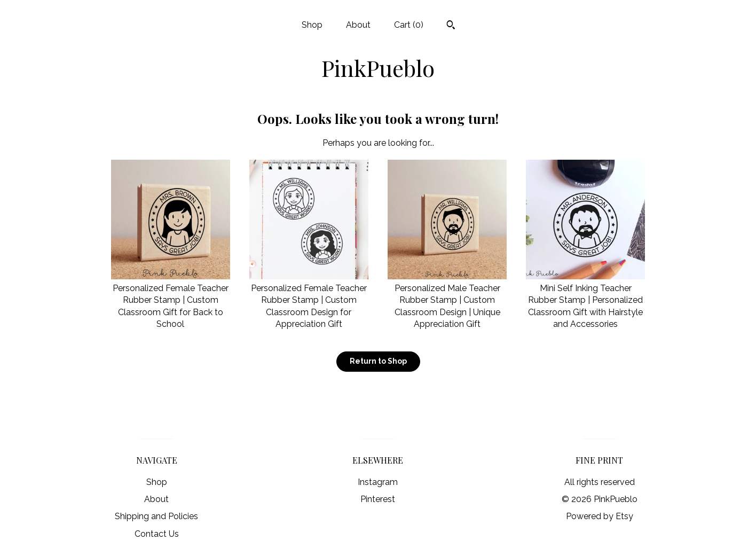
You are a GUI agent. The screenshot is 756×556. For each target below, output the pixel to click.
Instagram (378, 482)
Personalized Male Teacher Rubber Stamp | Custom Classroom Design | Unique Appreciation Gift (447, 300)
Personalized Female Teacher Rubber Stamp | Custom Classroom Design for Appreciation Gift (309, 300)
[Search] (451, 26)
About (358, 25)
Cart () (409, 25)
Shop (312, 25)
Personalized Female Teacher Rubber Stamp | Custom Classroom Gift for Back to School (171, 300)
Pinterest (378, 499)
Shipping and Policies (156, 516)
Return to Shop (378, 361)
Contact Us (157, 534)
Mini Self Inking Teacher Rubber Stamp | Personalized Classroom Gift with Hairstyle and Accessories (585, 300)
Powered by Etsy (600, 516)
